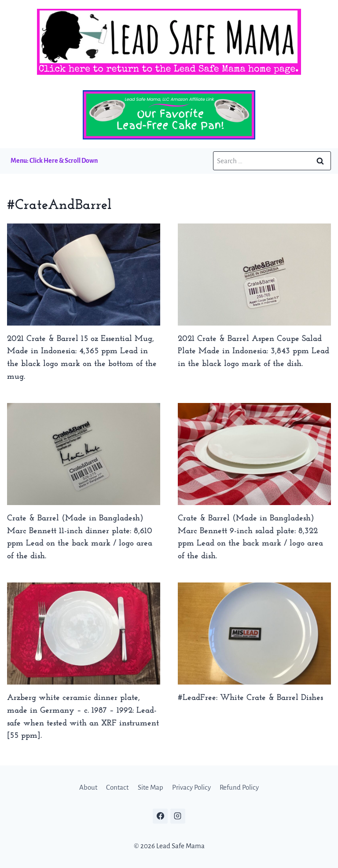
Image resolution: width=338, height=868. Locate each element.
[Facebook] (160, 816)
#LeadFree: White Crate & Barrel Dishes (250, 698)
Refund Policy (239, 787)
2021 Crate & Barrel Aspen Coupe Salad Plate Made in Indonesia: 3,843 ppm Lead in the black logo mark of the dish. (253, 352)
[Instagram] (178, 816)
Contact (117, 787)
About (88, 787)
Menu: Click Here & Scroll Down (54, 161)
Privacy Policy (191, 787)
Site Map (151, 787)
